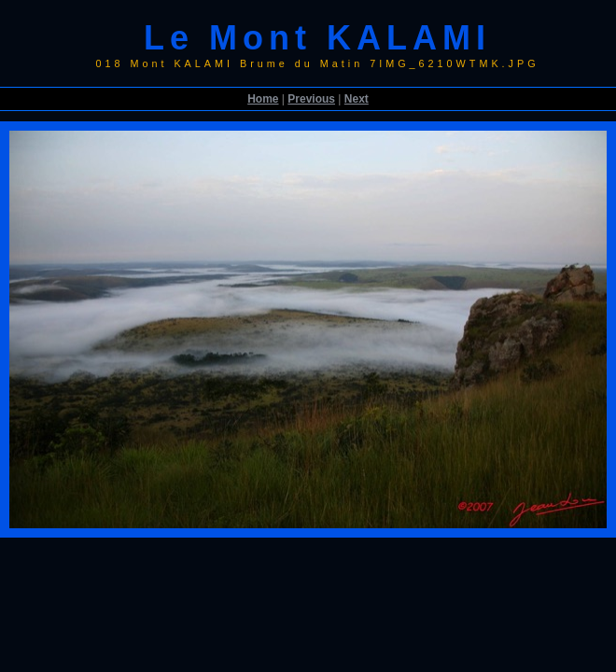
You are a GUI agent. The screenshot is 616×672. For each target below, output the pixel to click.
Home (263, 99)
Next (357, 99)
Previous (311, 99)
